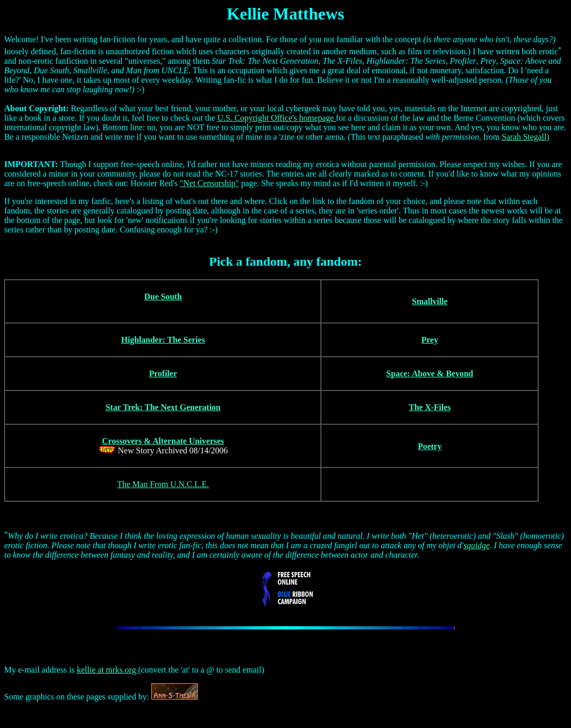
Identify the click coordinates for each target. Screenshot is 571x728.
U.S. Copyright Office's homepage (277, 118)
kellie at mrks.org (108, 670)
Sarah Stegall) (526, 137)
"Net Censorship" (209, 183)
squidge (477, 545)
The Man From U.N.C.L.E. (163, 484)
